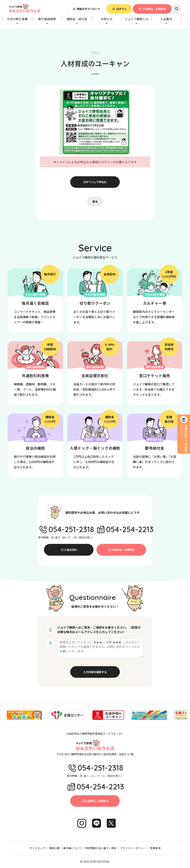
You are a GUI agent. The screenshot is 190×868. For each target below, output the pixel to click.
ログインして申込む (95, 182)
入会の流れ (69, 550)
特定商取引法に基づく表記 (101, 848)
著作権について (72, 848)
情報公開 (54, 848)
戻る (95, 201)
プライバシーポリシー (133, 848)
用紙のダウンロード (86, 9)
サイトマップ (37, 848)
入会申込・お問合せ (152, 9)
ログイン (119, 9)
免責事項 (155, 848)
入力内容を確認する (95, 672)
